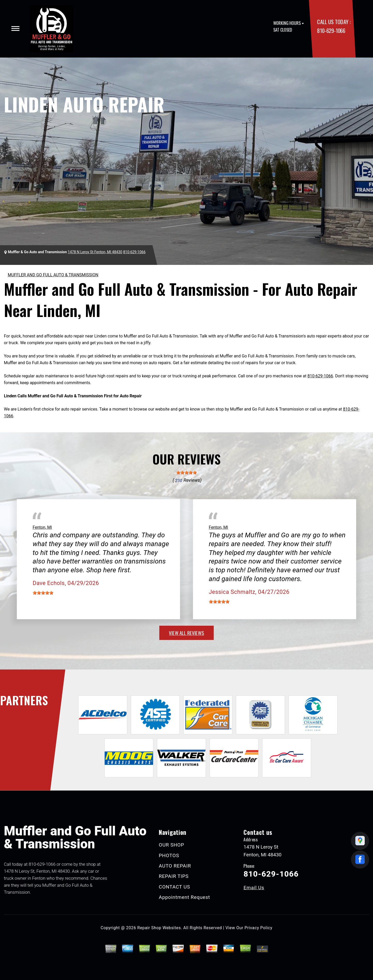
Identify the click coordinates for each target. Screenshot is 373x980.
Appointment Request (184, 897)
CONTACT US (174, 887)
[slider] (187, 473)
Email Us (254, 888)
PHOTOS (169, 855)
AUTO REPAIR (175, 866)
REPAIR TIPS (174, 876)
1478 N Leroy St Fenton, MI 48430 (95, 252)
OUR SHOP (171, 845)
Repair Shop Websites (159, 928)
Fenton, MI (42, 527)
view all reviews (187, 633)
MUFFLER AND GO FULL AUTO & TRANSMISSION (53, 275)
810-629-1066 (331, 30)
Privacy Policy (258, 928)
